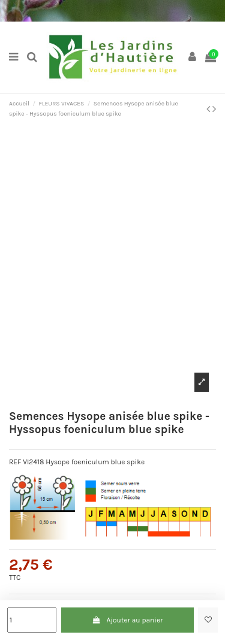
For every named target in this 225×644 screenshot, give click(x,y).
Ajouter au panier (127, 620)
